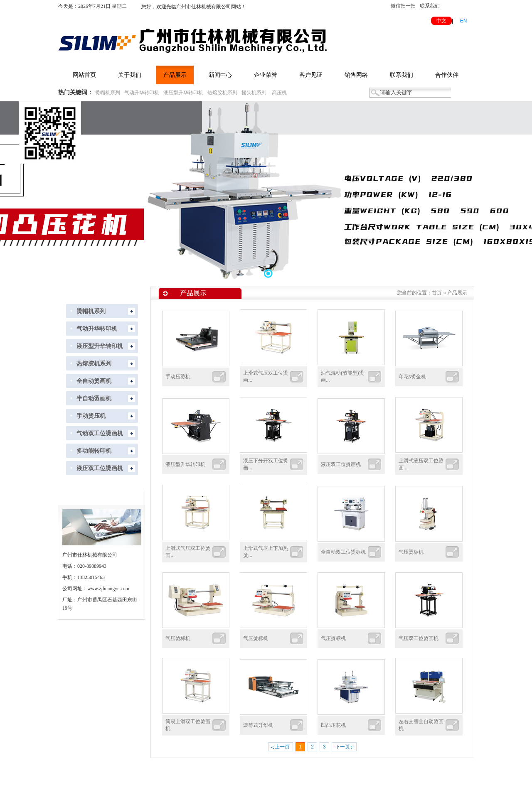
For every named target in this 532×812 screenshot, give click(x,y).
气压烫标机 (411, 552)
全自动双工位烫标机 (343, 552)
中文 (441, 21)
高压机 (279, 93)
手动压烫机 (178, 377)
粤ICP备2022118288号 (356, 800)
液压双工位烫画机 (341, 464)
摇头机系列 (254, 93)
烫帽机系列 (108, 93)
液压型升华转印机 (183, 93)
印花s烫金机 (412, 377)
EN (464, 21)
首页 (437, 293)
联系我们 (430, 6)
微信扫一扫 (403, 6)
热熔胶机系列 (222, 93)
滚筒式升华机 (258, 725)
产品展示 (457, 293)
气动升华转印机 (142, 93)
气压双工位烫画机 (419, 638)
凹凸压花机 (333, 725)
